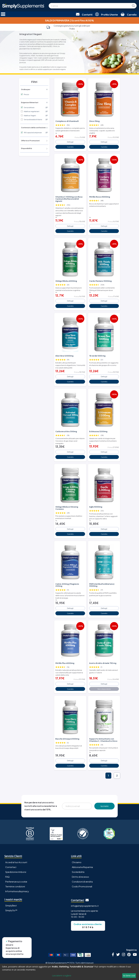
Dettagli (70, 142)
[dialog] (69, 972)
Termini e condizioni (15, 886)
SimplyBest (11, 906)
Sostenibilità (78, 872)
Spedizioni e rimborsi (16, 872)
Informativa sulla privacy (17, 891)
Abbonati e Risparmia (82, 867)
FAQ (7, 877)
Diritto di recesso (80, 877)
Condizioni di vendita (82, 882)
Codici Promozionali (82, 886)
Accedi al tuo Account (16, 862)
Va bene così (129, 976)
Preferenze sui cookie (16, 882)
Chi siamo (77, 862)
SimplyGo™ (11, 910)
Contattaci (11, 867)
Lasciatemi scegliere (62, 976)
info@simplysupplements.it (85, 906)
